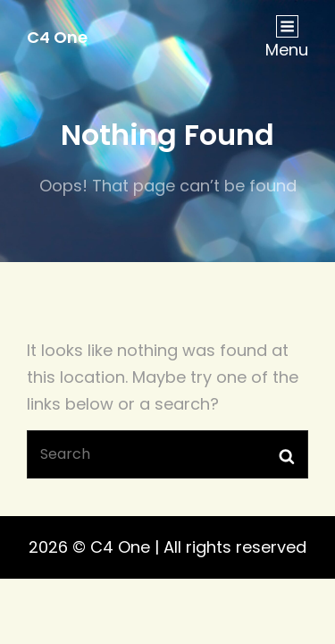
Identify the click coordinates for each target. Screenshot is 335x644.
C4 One (57, 37)
